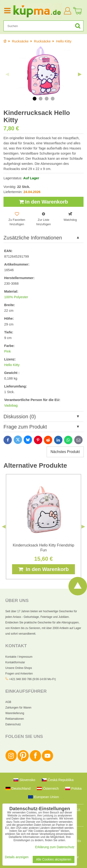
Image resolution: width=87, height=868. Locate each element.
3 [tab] (47, 99)
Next (80, 74)
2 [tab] (41, 99)
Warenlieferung (15, 713)
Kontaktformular (15, 662)
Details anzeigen (17, 857)
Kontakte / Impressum (19, 657)
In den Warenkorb (43, 202)
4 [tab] (53, 99)
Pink (8, 351)
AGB (8, 702)
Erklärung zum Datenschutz (55, 847)
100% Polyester (16, 297)
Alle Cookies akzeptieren (54, 859)
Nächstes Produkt (65, 452)
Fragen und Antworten (19, 674)
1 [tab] (35, 99)
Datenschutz (13, 724)
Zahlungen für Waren (18, 708)
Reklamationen (15, 719)
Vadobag (11, 405)
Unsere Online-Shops (19, 668)
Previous (7, 74)
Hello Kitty (12, 365)
